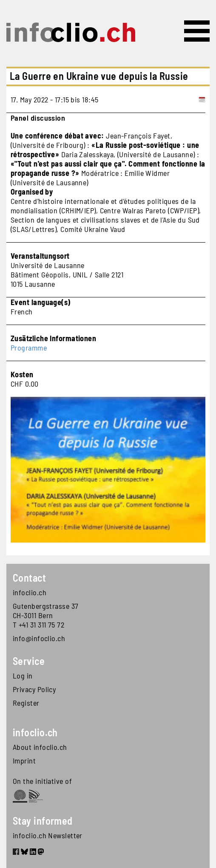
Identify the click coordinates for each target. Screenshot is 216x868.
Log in (23, 676)
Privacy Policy (34, 689)
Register (26, 703)
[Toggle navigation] (197, 31)
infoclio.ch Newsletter (48, 835)
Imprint (24, 761)
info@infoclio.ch (39, 638)
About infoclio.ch (40, 747)
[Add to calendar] (202, 99)
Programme (29, 348)
